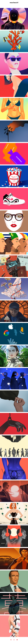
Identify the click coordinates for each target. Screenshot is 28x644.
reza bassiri (14, 3)
